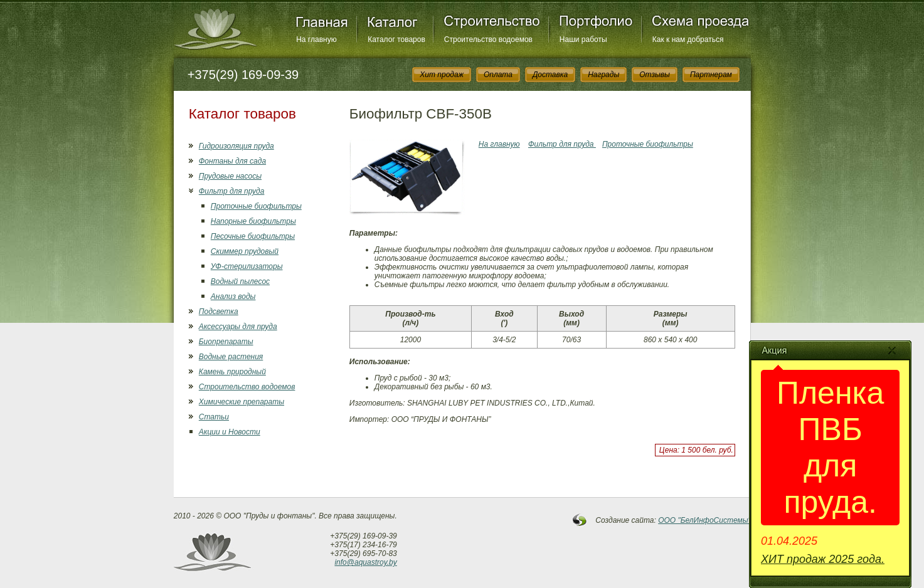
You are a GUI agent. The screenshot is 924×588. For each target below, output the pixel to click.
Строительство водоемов (488, 39)
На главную (316, 39)
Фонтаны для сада (232, 161)
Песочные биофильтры (253, 236)
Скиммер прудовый (245, 251)
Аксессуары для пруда (238, 327)
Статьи (214, 417)
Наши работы (583, 39)
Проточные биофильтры (256, 206)
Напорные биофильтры (253, 221)
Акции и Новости (230, 432)
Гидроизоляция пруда (236, 146)
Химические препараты (242, 402)
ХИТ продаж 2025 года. (823, 559)
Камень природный (232, 372)
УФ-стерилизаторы (247, 266)
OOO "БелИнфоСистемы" (704, 520)
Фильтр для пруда (232, 191)
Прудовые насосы (230, 176)
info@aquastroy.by (365, 562)
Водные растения (231, 357)
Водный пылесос (240, 281)
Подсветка (219, 312)
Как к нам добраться (688, 39)
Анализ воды (233, 297)
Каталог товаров (396, 39)
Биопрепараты (226, 342)
